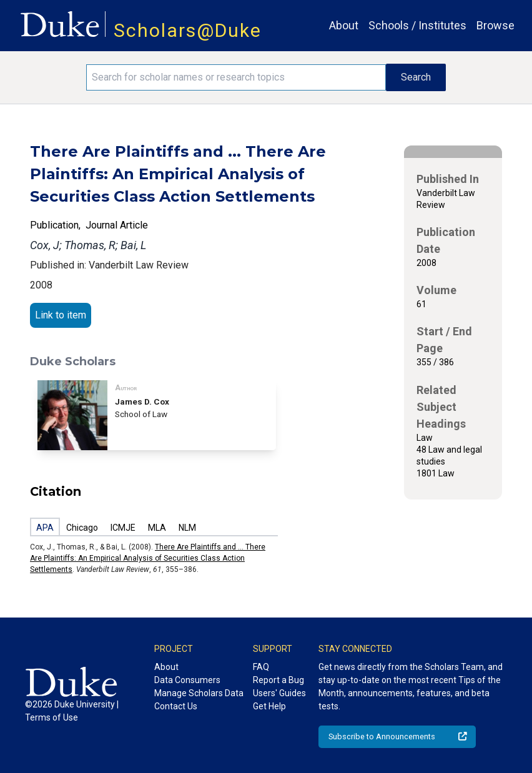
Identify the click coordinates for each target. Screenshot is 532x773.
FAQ (261, 667)
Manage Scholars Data (199, 693)
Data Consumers (187, 680)
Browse (495, 25)
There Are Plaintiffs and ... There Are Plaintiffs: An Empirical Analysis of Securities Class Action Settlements (148, 558)
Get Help (269, 706)
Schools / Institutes (417, 25)
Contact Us (176, 706)
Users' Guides (279, 693)
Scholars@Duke (188, 30)
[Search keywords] (236, 77)
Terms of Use (52, 717)
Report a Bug (278, 680)
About (344, 25)
